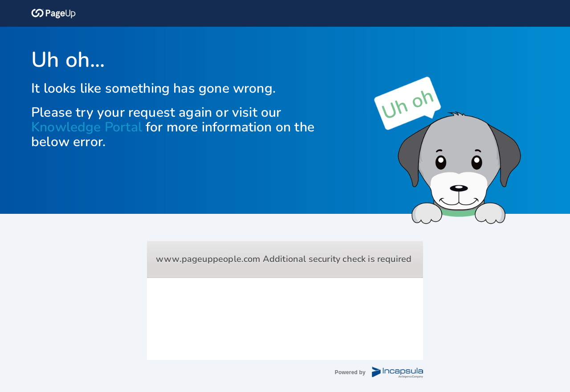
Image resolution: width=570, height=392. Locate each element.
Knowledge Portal (87, 127)
